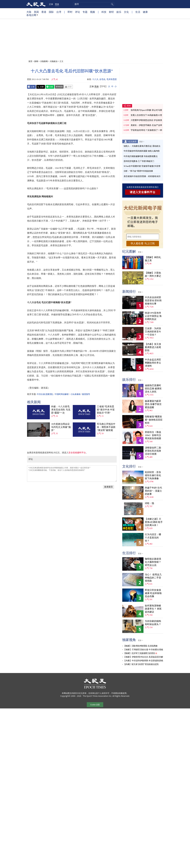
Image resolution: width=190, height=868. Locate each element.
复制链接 (59, 87)
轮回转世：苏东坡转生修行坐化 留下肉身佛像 (153, 475)
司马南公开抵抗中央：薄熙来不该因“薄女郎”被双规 (106, 427)
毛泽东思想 (112, 79)
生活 (138, 12)
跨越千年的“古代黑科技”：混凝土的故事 (153, 491)
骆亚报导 (86, 394)
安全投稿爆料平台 (77, 453)
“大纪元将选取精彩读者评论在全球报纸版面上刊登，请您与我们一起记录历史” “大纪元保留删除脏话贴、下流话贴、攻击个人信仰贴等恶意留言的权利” (72, 474)
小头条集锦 (75, 394)
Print (68, 87)
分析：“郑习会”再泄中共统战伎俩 (138, 171)
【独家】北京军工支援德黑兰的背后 (139, 653)
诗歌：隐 (149, 503)
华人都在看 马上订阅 (143, 243)
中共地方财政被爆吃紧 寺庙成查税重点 (141, 156)
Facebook (31, 87)
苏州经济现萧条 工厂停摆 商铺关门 (139, 161)
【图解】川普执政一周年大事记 (153, 274)
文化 (126, 12)
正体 (51, 4)
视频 (92, 12)
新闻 (36, 61)
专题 (85, 12)
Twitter (41, 87)
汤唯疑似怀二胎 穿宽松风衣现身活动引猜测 (153, 451)
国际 (51, 12)
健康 (145, 12)
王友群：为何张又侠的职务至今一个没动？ (153, 332)
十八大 (95, 79)
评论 (78, 12)
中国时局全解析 (62, 394)
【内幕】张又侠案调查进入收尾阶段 (153, 347)
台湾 (59, 12)
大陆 (29, 12)
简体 (57, 4)
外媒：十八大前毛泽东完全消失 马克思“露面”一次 (61, 410)
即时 (70, 12)
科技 (104, 12)
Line (50, 87)
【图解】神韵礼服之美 (153, 259)
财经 (111, 12)
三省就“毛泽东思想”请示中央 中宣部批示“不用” (106, 410)
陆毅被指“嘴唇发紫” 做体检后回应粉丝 (154, 420)
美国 (36, 12)
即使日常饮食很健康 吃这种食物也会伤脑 (153, 593)
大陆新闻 (44, 61)
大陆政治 (54, 61)
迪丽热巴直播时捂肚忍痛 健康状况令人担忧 (153, 389)
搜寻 (112, 4)
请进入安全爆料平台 (143, 192)
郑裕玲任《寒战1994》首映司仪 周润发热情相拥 (153, 435)
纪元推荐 (132, 141)
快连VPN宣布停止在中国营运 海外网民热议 (153, 316)
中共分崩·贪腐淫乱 (45, 394)
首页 (30, 61)
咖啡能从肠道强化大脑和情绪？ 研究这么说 (153, 562)
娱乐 (119, 12)
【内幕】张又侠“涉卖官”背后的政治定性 (141, 664)
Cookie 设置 (95, 705)
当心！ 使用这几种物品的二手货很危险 (153, 578)
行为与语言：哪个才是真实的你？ (153, 538)
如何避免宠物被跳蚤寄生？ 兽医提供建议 (153, 609)
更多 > (142, 142)
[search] (94, 4)
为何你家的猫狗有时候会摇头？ (153, 623)
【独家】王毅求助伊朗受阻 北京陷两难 (140, 646)
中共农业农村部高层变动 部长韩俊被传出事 (153, 301)
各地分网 (32, 16)
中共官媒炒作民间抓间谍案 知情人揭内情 (142, 151)
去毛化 (102, 79)
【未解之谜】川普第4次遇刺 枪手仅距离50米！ (154, 522)
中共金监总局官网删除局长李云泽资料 (153, 363)
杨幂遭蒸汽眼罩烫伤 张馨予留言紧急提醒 (153, 404)
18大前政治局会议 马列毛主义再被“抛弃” (61, 427)
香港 (44, 12)
